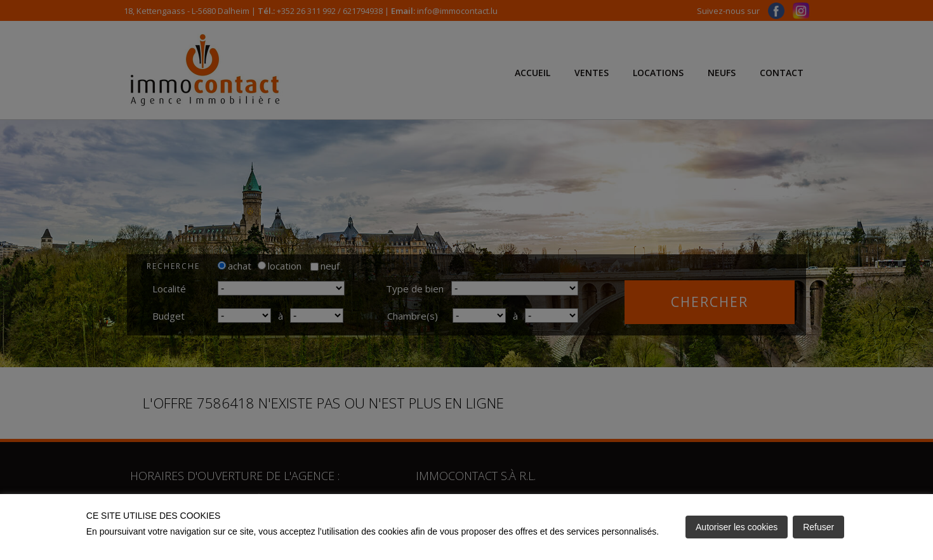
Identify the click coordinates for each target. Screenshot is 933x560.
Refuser (818, 527)
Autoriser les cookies (737, 527)
